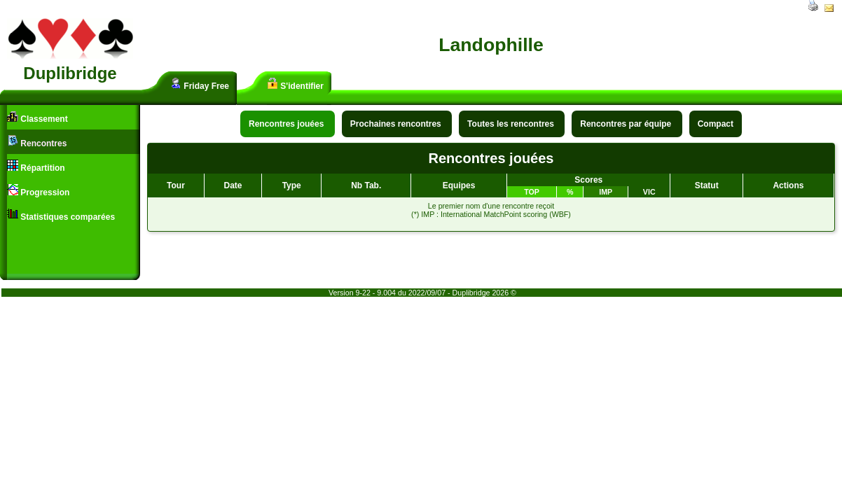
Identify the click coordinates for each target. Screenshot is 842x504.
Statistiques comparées (61, 215)
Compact (716, 124)
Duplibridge (70, 73)
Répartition (36, 166)
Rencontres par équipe (627, 124)
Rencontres (37, 142)
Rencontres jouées (288, 124)
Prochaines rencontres (397, 124)
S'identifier (295, 84)
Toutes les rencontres (512, 124)
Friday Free (200, 84)
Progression (38, 191)
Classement (37, 117)
